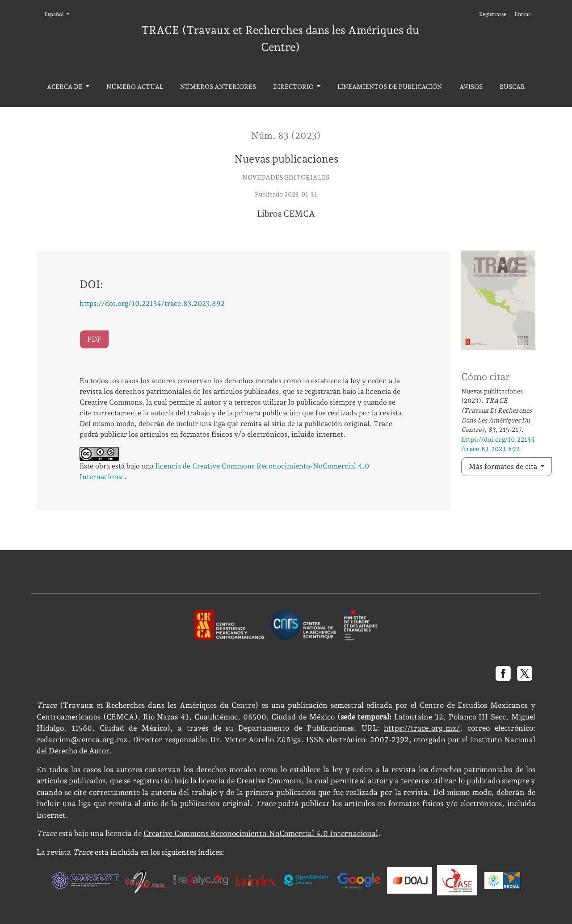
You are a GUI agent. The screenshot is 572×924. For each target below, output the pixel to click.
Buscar (512, 87)
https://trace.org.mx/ (422, 728)
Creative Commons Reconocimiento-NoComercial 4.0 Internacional (261, 833)
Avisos (471, 87)
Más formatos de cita (504, 466)
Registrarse (493, 14)
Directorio (294, 87)
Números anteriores (218, 87)
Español (59, 14)
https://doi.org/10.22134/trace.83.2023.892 (152, 303)
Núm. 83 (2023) (286, 136)
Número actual (135, 87)
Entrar (522, 14)
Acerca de (65, 87)
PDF (94, 339)
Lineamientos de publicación (390, 87)
